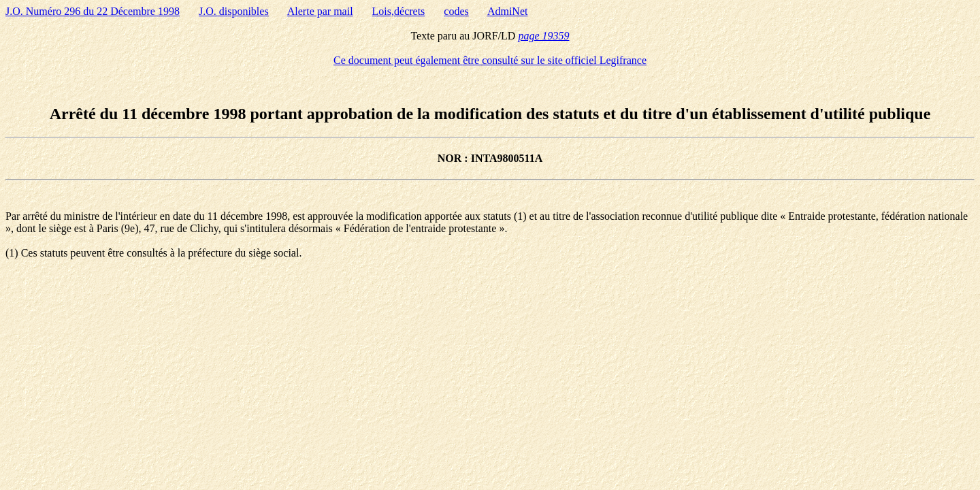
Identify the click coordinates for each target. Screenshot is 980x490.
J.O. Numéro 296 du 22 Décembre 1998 (93, 11)
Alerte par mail (320, 11)
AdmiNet (508, 11)
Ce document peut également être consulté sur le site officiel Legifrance (490, 60)
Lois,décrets (399, 11)
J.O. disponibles (234, 11)
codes (456, 11)
